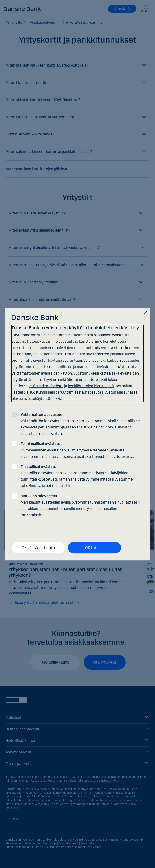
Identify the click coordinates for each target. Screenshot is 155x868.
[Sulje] (145, 313)
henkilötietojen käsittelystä (91, 386)
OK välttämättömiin (38, 548)
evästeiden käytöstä (46, 386)
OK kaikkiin (94, 548)
